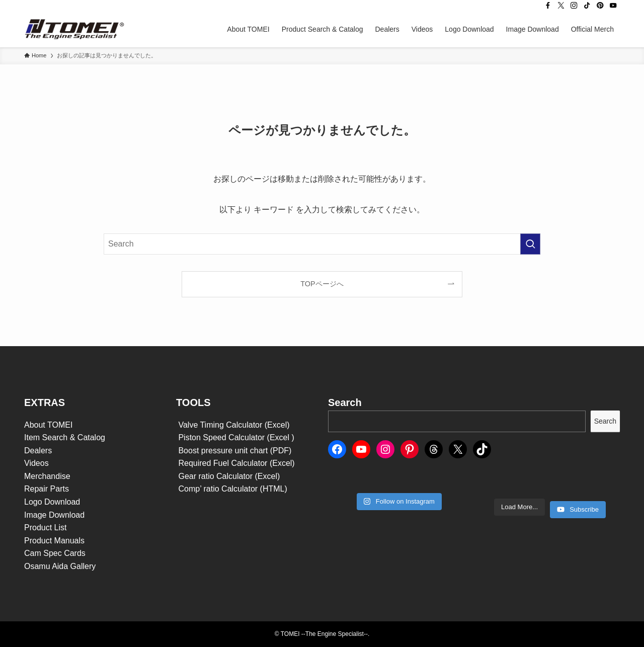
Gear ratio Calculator (216, 476)
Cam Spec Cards (55, 553)
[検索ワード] (322, 244)
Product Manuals (54, 541)
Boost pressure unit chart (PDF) (234, 451)
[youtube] (613, 6)
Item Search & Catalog (65, 437)
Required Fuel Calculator (223, 463)
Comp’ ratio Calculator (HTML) (232, 489)
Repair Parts (47, 489)
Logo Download (52, 502)
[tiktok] (587, 6)
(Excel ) (281, 437)
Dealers (38, 451)
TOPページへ (322, 284)
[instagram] (574, 6)
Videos (36, 463)
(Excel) (282, 463)
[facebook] (548, 6)
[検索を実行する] (530, 244)
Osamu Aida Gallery (60, 566)
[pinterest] (600, 6)
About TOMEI (48, 425)
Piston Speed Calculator (222, 437)
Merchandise (47, 476)
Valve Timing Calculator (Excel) (233, 425)
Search (605, 421)
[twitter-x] (561, 6)
